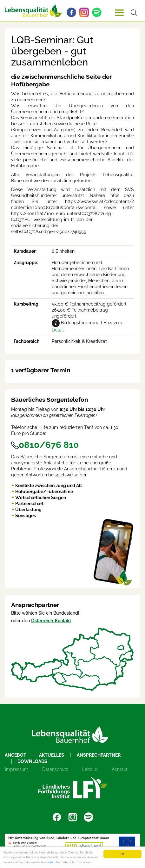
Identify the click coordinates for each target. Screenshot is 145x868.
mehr (50, 862)
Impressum (17, 769)
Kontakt (120, 769)
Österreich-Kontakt (51, 621)
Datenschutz (55, 769)
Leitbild (90, 769)
